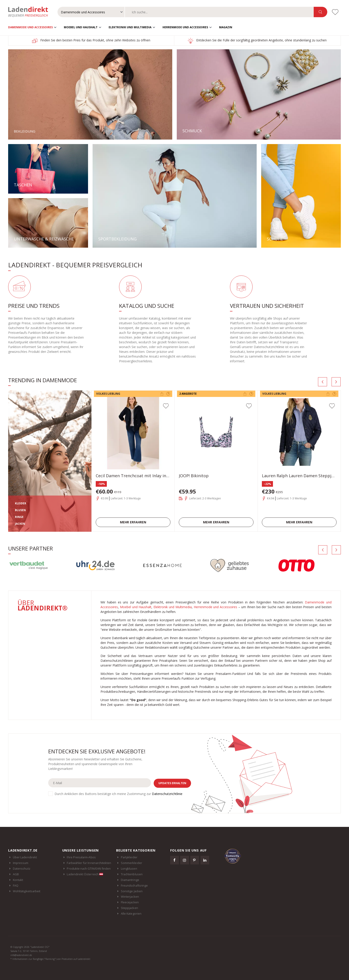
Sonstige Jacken (132, 891)
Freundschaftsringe (134, 885)
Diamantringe (130, 880)
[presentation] (323, 382)
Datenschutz (22, 868)
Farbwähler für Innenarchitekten (89, 863)
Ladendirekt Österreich (85, 874)
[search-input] (219, 12)
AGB (16, 874)
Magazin (226, 27)
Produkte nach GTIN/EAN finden (89, 868)
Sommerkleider (131, 863)
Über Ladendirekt (25, 857)
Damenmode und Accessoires (30, 27)
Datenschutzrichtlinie (167, 794)
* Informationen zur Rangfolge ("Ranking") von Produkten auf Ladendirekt (50, 959)
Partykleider (129, 857)
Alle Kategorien (131, 914)
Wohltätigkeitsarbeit (27, 891)
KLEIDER (21, 503)
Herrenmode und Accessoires (185, 27)
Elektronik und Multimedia (130, 27)
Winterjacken (130, 897)
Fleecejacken (130, 902)
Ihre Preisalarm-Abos (81, 857)
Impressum (21, 863)
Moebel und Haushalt (81, 27)
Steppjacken (129, 908)
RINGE (19, 517)
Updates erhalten (172, 783)
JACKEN (20, 524)
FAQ (16, 885)
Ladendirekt (30, 12)
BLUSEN (20, 510)
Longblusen (129, 868)
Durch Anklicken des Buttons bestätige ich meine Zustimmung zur (118, 794)
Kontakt (18, 880)
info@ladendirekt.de (21, 955)
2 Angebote (188, 394)
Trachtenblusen (132, 874)
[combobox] (219, 12)
